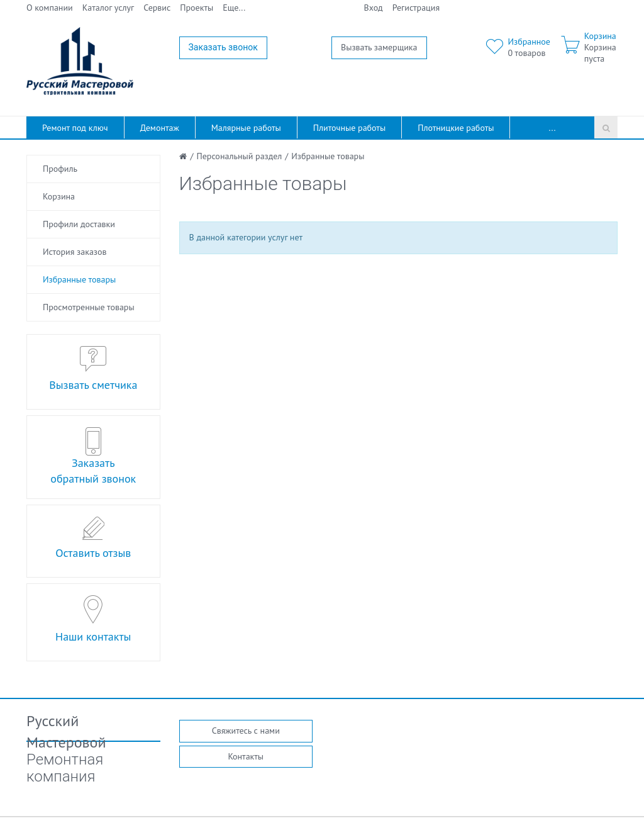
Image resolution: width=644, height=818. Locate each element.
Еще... (234, 8)
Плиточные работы (349, 128)
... (552, 128)
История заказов (75, 252)
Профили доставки (79, 224)
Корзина (59, 196)
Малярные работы (246, 128)
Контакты (246, 756)
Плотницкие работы (456, 128)
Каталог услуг (108, 8)
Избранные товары (79, 279)
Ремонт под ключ (75, 128)
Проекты (197, 8)
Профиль (60, 169)
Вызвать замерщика (379, 47)
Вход (374, 8)
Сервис (157, 8)
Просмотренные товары (89, 307)
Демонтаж (160, 128)
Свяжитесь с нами (246, 731)
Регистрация (416, 8)
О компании (50, 8)
